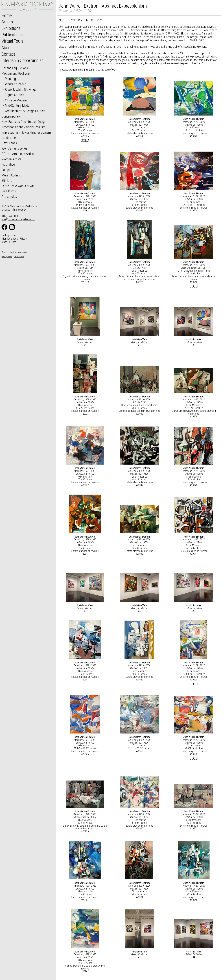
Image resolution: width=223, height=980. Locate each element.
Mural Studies (11, 175)
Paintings (11, 79)
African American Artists (18, 154)
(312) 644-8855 (10, 216)
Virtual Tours (13, 41)
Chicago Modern (16, 100)
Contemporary (11, 116)
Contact (8, 54)
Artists (7, 22)
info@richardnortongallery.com (18, 219)
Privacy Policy (7, 257)
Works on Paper (15, 84)
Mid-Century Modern (19, 105)
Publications (12, 35)
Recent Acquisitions (15, 68)
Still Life (7, 180)
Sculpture (8, 170)
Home (7, 15)
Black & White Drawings (21, 90)
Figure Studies (14, 95)
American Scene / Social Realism (24, 127)
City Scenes (9, 143)
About (7, 48)
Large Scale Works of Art (18, 186)
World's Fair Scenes (14, 148)
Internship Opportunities (22, 60)
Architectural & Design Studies (25, 111)
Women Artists (11, 159)
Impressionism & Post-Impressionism (26, 132)
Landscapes (9, 138)
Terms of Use (19, 257)
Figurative (8, 164)
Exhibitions (11, 28)
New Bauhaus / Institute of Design (24, 122)
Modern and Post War (16, 73)
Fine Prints (9, 191)
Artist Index (9, 197)
